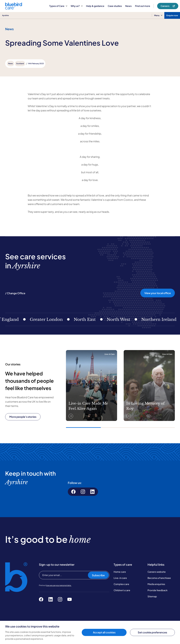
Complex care (121, 584)
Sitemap (152, 596)
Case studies (115, 6)
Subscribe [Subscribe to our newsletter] (98, 575)
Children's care (122, 590)
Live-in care (120, 578)
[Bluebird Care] (14, 8)
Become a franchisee (159, 578)
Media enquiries (156, 584)
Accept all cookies (104, 632)
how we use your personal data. (59, 585)
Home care (120, 572)
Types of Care (58, 6)
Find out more (143, 6)
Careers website (157, 572)
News (128, 6)
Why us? (77, 6)
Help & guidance (95, 6)
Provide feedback (158, 590)
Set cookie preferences (152, 632)
